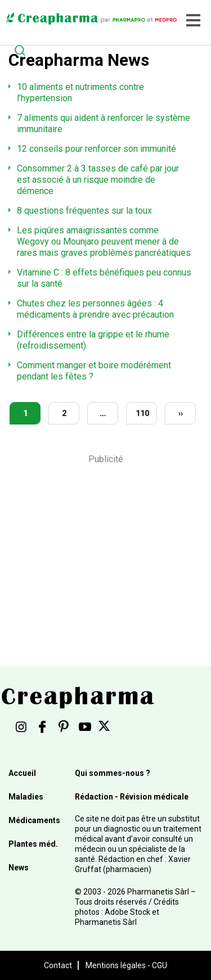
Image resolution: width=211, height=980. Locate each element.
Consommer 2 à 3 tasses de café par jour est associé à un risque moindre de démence (98, 180)
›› (181, 413)
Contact (58, 965)
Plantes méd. (33, 844)
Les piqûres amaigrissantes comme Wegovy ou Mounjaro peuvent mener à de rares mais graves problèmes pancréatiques (104, 241)
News (19, 868)
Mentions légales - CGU (126, 965)
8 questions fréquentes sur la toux (84, 211)
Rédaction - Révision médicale (132, 797)
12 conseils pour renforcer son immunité (96, 149)
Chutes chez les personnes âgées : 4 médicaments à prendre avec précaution (95, 309)
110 (142, 413)
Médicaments (34, 820)
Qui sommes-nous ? (113, 773)
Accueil (22, 773)
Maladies (26, 797)
